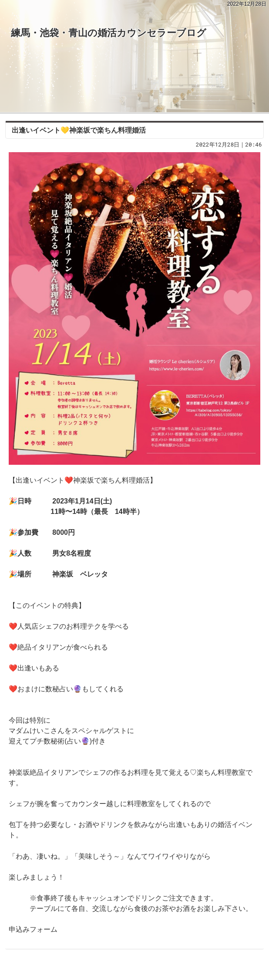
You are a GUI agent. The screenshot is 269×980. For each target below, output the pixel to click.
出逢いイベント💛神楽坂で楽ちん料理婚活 (79, 130)
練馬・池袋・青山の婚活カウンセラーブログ (109, 33)
